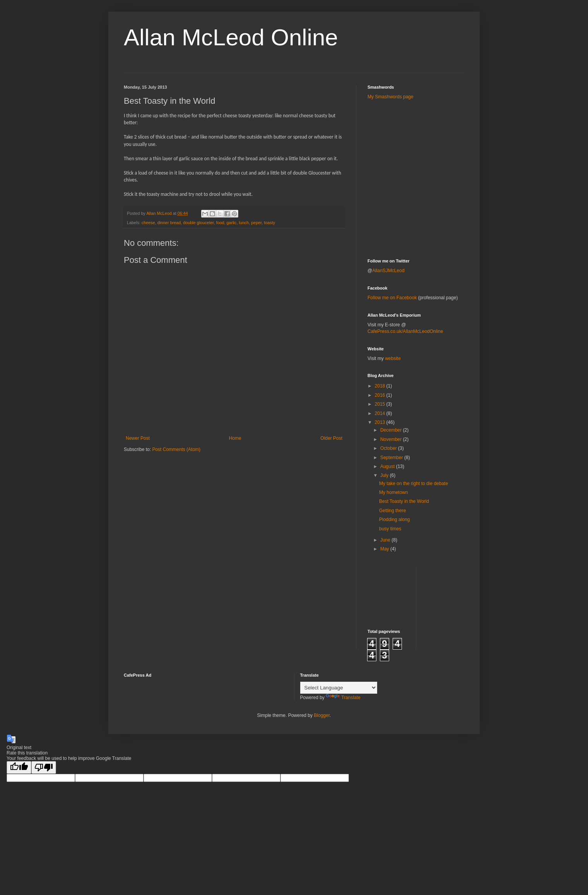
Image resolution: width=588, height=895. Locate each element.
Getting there (392, 511)
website (393, 358)
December (392, 430)
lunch (244, 223)
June (386, 540)
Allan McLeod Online (231, 37)
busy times (390, 529)
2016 (381, 395)
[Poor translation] (44, 767)
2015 (381, 404)
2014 (381, 413)
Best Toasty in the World (404, 501)
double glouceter (198, 223)
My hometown (394, 492)
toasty (269, 223)
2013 (381, 422)
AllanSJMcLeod (388, 271)
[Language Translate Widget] (339, 688)
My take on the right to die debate (414, 484)
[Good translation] (19, 767)
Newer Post (138, 438)
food (220, 223)
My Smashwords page (391, 97)
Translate (343, 698)
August (388, 466)
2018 (381, 386)
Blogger (322, 715)
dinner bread (169, 223)
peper (256, 223)
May (385, 549)
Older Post (331, 438)
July (385, 475)
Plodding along (394, 520)
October (389, 448)
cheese (148, 223)
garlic (232, 223)
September (392, 458)
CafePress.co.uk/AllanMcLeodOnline (405, 331)
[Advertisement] (413, 123)
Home (235, 438)
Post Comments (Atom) (176, 449)
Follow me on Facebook (392, 298)
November (392, 439)
